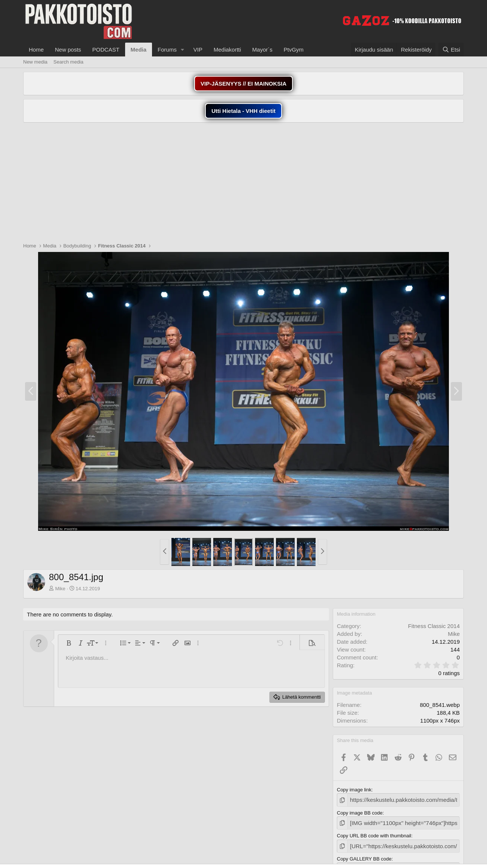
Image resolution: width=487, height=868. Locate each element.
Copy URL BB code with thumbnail (374, 833)
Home (36, 50)
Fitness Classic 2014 (434, 626)
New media (35, 62)
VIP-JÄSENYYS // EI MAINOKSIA (243, 84)
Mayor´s (262, 50)
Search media (68, 62)
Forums (167, 50)
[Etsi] (451, 50)
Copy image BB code (360, 812)
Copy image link (354, 790)
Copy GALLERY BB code (364, 855)
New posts (68, 50)
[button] (183, 50)
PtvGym (294, 50)
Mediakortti (227, 50)
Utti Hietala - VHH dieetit (243, 111)
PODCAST (106, 50)
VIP (198, 50)
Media (139, 50)
